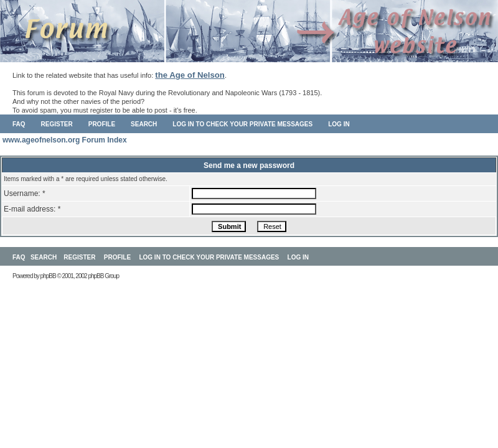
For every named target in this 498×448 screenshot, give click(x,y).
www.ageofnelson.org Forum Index (65, 140)
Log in (339, 124)
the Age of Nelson (190, 75)
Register (57, 124)
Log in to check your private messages (242, 124)
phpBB (48, 276)
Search (144, 124)
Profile (102, 124)
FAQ (19, 124)
